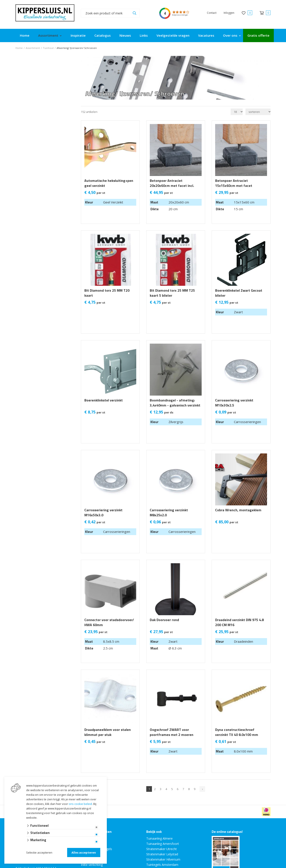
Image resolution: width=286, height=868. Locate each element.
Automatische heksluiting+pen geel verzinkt (109, 183)
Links (144, 35)
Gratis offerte (258, 35)
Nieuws (125, 35)
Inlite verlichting (92, 865)
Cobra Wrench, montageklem (238, 510)
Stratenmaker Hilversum (163, 859)
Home (25, 35)
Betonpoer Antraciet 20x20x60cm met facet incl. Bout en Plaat (172, 186)
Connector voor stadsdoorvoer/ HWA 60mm (109, 622)
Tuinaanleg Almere (159, 838)
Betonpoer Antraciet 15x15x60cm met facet (234, 183)
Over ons (230, 35)
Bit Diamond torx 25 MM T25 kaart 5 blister (172, 293)
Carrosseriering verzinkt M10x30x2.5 (234, 403)
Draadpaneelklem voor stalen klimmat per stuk (108, 732)
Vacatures (206, 35)
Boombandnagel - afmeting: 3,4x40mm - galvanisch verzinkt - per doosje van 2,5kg (175, 405)
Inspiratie (78, 35)
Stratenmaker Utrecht (162, 849)
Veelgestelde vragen (173, 35)
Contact (212, 13)
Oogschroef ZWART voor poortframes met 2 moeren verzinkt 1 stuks (172, 735)
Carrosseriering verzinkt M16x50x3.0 (103, 513)
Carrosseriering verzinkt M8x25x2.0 (169, 513)
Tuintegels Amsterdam (162, 865)
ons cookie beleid (80, 804)
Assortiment (48, 35)
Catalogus (103, 35)
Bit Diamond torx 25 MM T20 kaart (107, 293)
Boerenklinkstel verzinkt (104, 400)
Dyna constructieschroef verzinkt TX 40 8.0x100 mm (237, 732)
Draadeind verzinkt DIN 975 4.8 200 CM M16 (239, 622)
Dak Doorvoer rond (164, 620)
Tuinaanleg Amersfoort (163, 844)
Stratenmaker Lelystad (162, 854)
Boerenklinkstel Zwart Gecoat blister (239, 293)
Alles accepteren (84, 852)
